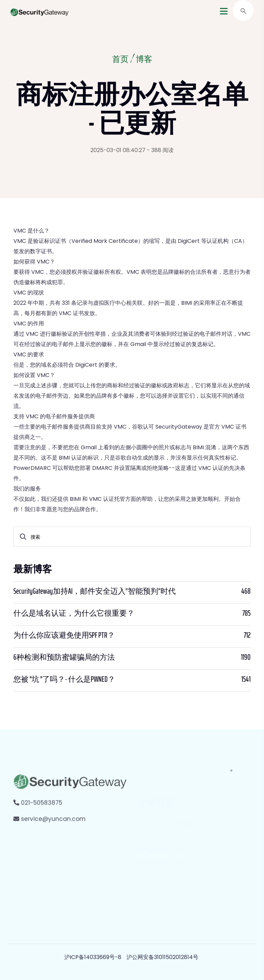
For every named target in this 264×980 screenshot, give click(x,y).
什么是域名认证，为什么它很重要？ (74, 613)
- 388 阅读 (160, 150)
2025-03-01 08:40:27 (118, 150)
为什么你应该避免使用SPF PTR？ (64, 635)
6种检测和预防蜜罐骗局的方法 (64, 657)
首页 (120, 60)
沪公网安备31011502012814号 (162, 957)
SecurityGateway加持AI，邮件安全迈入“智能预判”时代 (95, 591)
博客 (144, 60)
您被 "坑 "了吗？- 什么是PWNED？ (64, 679)
